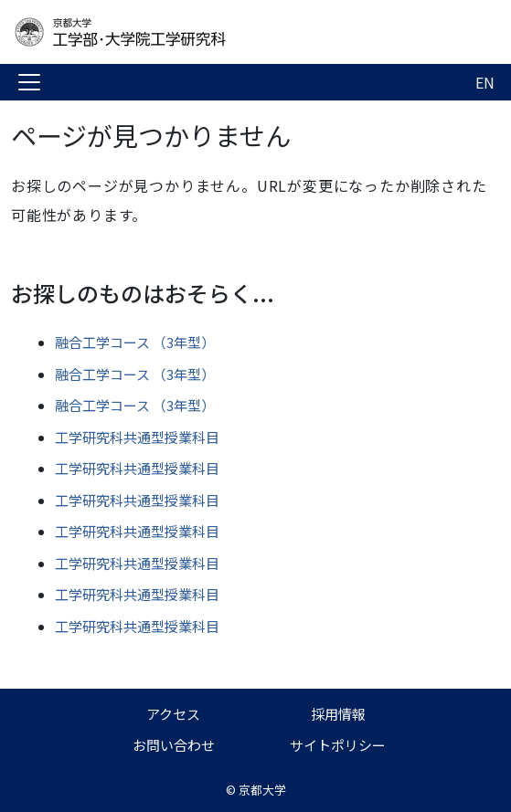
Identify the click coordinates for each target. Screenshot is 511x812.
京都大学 (262, 790)
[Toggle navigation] (29, 82)
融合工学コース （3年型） (135, 342)
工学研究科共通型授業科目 (137, 437)
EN (485, 82)
